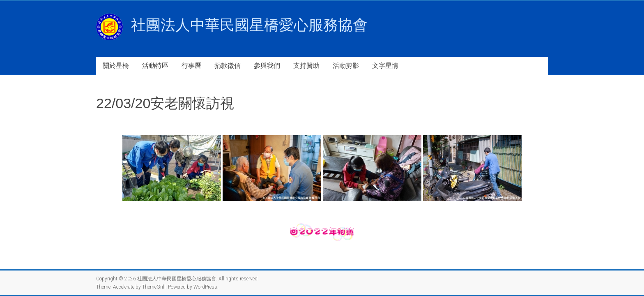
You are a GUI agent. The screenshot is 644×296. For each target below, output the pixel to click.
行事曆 (191, 66)
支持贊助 (306, 66)
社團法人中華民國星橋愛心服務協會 (249, 25)
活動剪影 (346, 66)
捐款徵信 (228, 66)
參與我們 (267, 66)
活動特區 (155, 66)
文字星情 (385, 66)
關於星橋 (116, 66)
